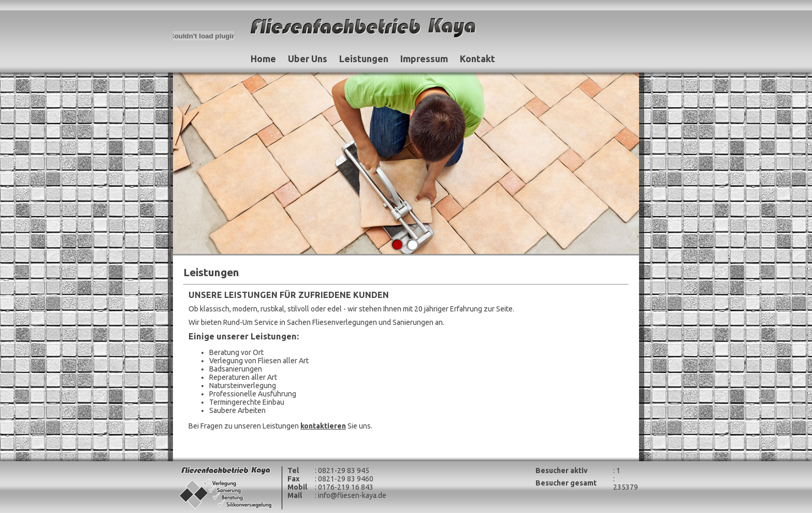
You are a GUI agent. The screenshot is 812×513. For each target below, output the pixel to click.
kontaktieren (323, 426)
